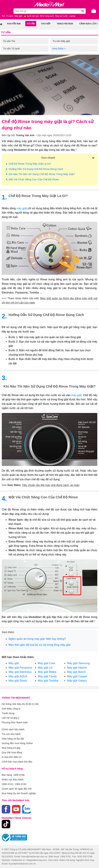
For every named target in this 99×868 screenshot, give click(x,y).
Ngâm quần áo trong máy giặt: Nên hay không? (37, 639)
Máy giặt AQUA (18, 676)
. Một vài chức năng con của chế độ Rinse (32, 179)
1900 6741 (7, 784)
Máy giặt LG (45, 668)
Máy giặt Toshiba (48, 681)
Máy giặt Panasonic (20, 668)
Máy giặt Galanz (77, 681)
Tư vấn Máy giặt (61, 41)
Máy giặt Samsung (78, 663)
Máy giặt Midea (47, 672)
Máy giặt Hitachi (77, 668)
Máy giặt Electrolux (20, 672)
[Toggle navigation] (4, 11)
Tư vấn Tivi (9, 41)
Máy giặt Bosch (76, 672)
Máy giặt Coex (47, 663)
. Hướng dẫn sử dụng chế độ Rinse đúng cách (34, 169)
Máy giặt (14, 663)
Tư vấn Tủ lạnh (11, 49)
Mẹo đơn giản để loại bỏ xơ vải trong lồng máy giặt (40, 645)
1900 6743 (21, 784)
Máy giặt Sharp (18, 681)
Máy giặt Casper (77, 676)
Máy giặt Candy (47, 676)
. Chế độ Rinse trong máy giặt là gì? (29, 164)
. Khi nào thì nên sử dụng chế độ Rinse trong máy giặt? (40, 174)
